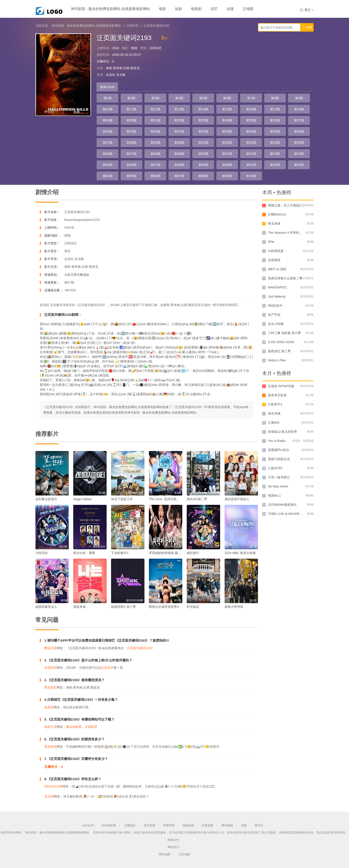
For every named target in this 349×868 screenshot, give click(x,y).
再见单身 (274, 224)
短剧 (179, 9)
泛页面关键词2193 (157, 26)
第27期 (299, 120)
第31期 (179, 131)
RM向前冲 (275, 306)
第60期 (227, 165)
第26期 (275, 120)
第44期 (275, 143)
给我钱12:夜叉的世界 (283, 432)
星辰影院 (51, 747)
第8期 (275, 98)
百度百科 (107, 668)
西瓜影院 (51, 687)
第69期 (227, 176)
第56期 (131, 165)
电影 (162, 9)
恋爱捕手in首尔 (279, 450)
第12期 (155, 109)
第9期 (299, 98)
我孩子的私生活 (279, 459)
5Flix (271, 242)
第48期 (155, 154)
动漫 (230, 9)
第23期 (203, 120)
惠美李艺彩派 (277, 395)
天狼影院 (91, 727)
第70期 (251, 176)
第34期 (251, 131)
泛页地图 (184, 854)
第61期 (251, 165)
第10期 (108, 109)
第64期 (108, 176)
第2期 (131, 98)
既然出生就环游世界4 (164, 607)
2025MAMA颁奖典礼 (282, 505)
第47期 (131, 154)
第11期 (131, 109)
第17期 (275, 109)
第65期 (131, 176)
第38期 (131, 143)
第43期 (251, 143)
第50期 (203, 154)
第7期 (251, 98)
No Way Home (278, 486)
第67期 (179, 176)
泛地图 (248, 9)
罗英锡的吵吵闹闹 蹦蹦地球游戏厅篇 (174, 553)
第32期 (203, 131)
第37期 (108, 143)
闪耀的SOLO (277, 214)
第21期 (155, 120)
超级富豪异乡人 (46, 607)
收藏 (77, 112)
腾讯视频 (227, 825)
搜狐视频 (188, 825)
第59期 (203, 165)
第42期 (227, 143)
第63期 (299, 165)
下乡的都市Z (120, 553)
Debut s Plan (277, 360)
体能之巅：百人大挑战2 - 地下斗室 (292, 205)
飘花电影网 (74, 727)
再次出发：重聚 (84, 553)
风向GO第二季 (197, 499)
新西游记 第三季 (279, 351)
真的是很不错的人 (237, 499)
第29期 (131, 131)
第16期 (251, 109)
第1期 (108, 98)
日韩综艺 (132, 26)
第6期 (227, 98)
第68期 (203, 176)
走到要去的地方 (46, 499)
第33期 (227, 131)
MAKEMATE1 (277, 287)
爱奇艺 (259, 825)
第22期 (179, 120)
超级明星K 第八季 (123, 607)
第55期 (108, 165)
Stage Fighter (83, 499)
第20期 (131, 120)
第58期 (179, 165)
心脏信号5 (275, 468)
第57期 (155, 165)
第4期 (179, 98)
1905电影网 (108, 825)
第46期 (108, 154)
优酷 (244, 825)
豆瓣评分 (103, 61)
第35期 (275, 131)
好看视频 (208, 825)
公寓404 (274, 423)
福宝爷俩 (274, 413)
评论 (49, 112)
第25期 (251, 120)
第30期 (155, 131)
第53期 (275, 154)
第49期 (179, 154)
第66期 (155, 176)
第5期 (203, 98)
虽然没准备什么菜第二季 (285, 278)
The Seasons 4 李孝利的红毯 (288, 233)
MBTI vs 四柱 (277, 269)
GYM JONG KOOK (281, 342)
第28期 (108, 131)
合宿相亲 (274, 260)
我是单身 (79, 607)
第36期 (299, 131)
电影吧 (49, 707)
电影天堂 (51, 727)
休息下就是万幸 (122, 499)
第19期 (108, 120)
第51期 (227, 154)
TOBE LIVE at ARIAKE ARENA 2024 (293, 514)
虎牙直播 (149, 825)
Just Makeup (277, 296)
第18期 (299, 109)
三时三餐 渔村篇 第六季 (284, 333)
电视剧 (196, 9)
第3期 (155, 98)
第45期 (299, 143)
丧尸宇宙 (274, 315)
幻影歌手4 (275, 404)
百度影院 (51, 668)
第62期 (275, 165)
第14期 (203, 109)
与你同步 (42, 553)
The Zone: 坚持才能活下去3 (168, 499)
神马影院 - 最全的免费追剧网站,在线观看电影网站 (111, 9)
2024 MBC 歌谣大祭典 (240, 553)
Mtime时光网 (53, 786)
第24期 (227, 120)
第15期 (227, 109)
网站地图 (165, 854)
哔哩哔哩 (169, 825)
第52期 (251, 154)
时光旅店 (193, 607)
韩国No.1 (274, 495)
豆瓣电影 (130, 825)
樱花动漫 (51, 648)
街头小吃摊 (276, 324)
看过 (307, 10)
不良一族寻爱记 (279, 477)
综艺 (214, 9)
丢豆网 (49, 796)
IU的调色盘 (276, 251)
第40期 (179, 143)
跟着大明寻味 (234, 607)
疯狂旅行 (193, 553)
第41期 (203, 143)
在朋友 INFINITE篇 (281, 386)
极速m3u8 (107, 87)
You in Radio (277, 441)
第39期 (155, 143)
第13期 (179, 109)
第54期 (299, 154)
